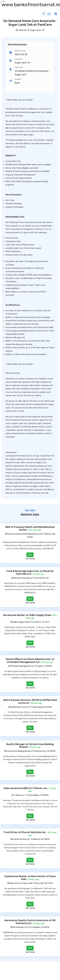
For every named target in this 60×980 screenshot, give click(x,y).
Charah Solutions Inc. (20, 839)
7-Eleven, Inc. (18, 795)
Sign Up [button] (49, 14)
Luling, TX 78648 (45, 666)
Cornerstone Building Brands (17, 751)
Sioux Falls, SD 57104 (44, 883)
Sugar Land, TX (37, 30)
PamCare (21, 30)
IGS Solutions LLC (19, 927)
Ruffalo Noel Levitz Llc (19, 707)
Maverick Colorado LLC (22, 578)
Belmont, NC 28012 (41, 839)
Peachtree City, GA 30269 (44, 751)
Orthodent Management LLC (22, 666)
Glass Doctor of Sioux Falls (20, 883)
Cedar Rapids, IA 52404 (42, 707)
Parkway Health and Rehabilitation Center (24, 534)
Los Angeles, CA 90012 (40, 927)
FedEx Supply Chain (20, 622)
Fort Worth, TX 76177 (41, 622)
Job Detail (30, 559)
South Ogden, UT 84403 (38, 795)
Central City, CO (42, 578)
